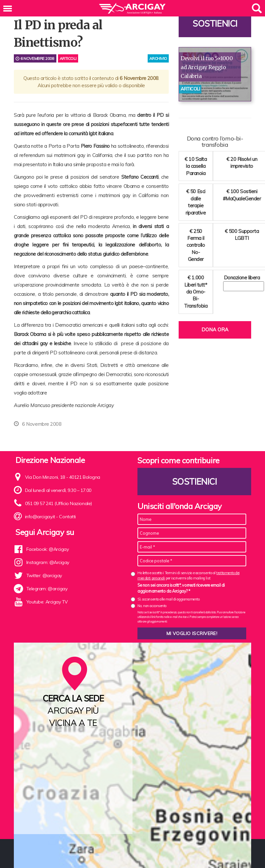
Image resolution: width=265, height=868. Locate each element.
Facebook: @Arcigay (47, 549)
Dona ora (215, 330)
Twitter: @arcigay (44, 575)
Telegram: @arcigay (47, 589)
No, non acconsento (152, 606)
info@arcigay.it (40, 517)
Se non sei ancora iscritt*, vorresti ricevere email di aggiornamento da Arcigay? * (181, 588)
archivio (158, 58)
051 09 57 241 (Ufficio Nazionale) (59, 503)
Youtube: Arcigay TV (47, 602)
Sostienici (215, 24)
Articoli (68, 58)
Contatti (67, 517)
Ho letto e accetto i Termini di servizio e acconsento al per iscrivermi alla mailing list (189, 575)
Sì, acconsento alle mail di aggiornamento (169, 599)
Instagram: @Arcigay (48, 562)
